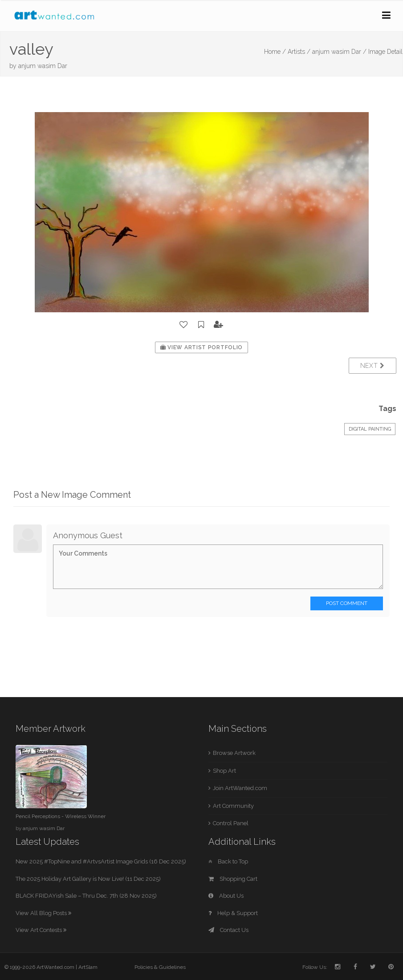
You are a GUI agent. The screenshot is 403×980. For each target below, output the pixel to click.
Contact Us (228, 930)
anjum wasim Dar (43, 66)
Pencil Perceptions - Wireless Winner (61, 816)
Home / (275, 52)
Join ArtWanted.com (240, 788)
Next (372, 366)
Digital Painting (370, 429)
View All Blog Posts (43, 913)
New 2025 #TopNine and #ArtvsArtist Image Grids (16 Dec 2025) (101, 861)
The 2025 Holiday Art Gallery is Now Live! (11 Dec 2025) (88, 879)
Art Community (233, 806)
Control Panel (231, 823)
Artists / (299, 52)
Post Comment (347, 603)
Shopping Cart (233, 879)
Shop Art (224, 771)
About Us (226, 896)
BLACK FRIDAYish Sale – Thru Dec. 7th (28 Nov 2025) (86, 896)
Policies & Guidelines (160, 967)
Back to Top (228, 861)
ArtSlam (88, 967)
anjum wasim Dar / (339, 52)
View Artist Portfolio (201, 347)
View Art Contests (41, 930)
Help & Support (233, 913)
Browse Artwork (234, 753)
